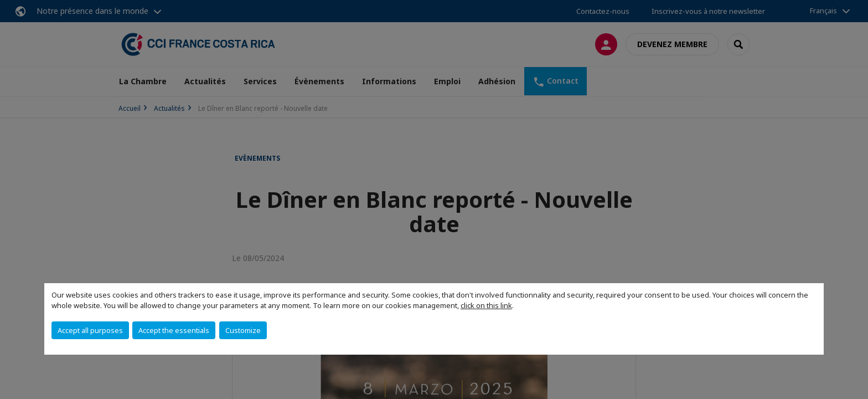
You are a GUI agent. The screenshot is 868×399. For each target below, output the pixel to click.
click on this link (486, 305)
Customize (243, 330)
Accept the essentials (174, 330)
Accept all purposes (90, 330)
